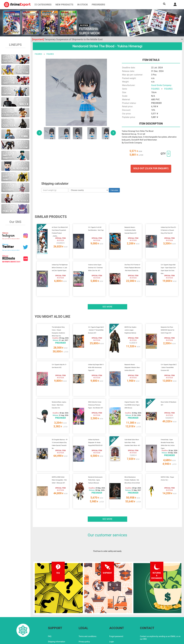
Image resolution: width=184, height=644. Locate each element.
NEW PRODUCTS (64, 5)
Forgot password (116, 614)
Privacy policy (84, 619)
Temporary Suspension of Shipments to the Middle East (67, 39)
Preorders (98, 5)
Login (112, 619)
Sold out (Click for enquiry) (151, 168)
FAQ (50, 614)
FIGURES (38, 54)
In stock (82, 5)
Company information (88, 625)
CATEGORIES (43, 5)
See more (107, 300)
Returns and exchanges (58, 625)
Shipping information (57, 619)
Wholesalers (114, 625)
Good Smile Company (161, 85)
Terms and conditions (88, 614)
